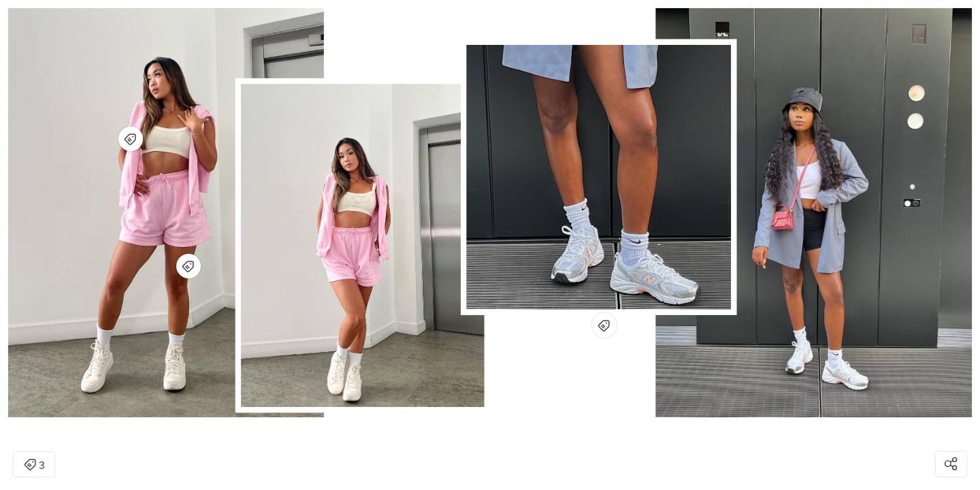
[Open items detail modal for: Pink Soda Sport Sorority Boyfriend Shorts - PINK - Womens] (189, 266)
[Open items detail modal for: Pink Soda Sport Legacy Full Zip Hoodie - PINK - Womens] (131, 139)
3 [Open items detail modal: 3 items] (34, 465)
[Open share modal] (951, 464)
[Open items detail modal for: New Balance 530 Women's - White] (604, 325)
